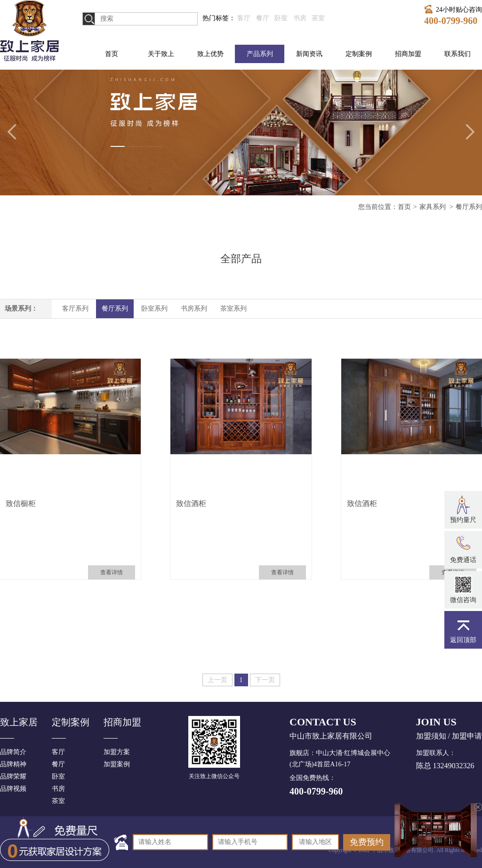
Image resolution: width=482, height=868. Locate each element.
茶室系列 (233, 309)
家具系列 (434, 207)
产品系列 (260, 54)
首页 (112, 54)
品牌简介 (13, 752)
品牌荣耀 (13, 776)
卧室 (281, 18)
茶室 (318, 18)
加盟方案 (117, 752)
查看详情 (112, 572)
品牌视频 (13, 789)
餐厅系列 (115, 309)
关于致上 (161, 54)
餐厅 (263, 18)
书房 (300, 18)
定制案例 (359, 54)
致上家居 (19, 722)
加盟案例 (117, 764)
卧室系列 (154, 309)
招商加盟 (408, 54)
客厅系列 (75, 309)
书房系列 (194, 309)
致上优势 (210, 54)
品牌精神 (13, 764)
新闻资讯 (309, 54)
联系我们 (458, 54)
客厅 (244, 18)
